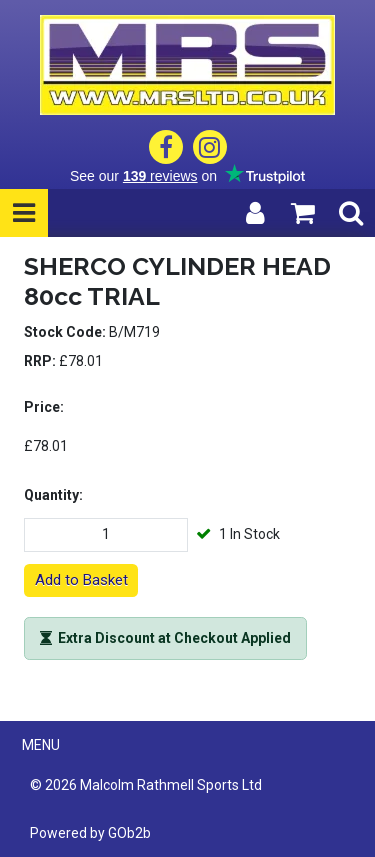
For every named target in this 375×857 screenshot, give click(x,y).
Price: (44, 407)
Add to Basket (81, 580)
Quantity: (53, 495)
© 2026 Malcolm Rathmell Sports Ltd (146, 785)
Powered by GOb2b (90, 833)
